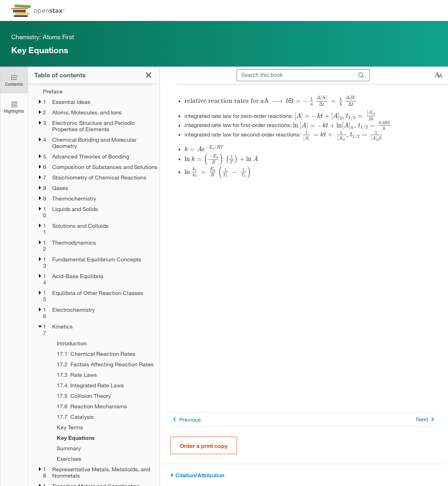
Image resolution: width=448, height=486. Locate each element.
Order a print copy (204, 446)
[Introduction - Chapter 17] (103, 343)
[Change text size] (439, 75)
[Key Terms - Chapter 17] (103, 427)
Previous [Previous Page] (186, 419)
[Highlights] (14, 107)
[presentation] (271, 101)
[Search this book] (295, 75)
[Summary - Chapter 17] (103, 448)
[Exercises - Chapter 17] (103, 459)
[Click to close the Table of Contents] (14, 80)
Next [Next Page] (426, 419)
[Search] (361, 75)
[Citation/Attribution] (304, 475)
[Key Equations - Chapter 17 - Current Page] (103, 438)
